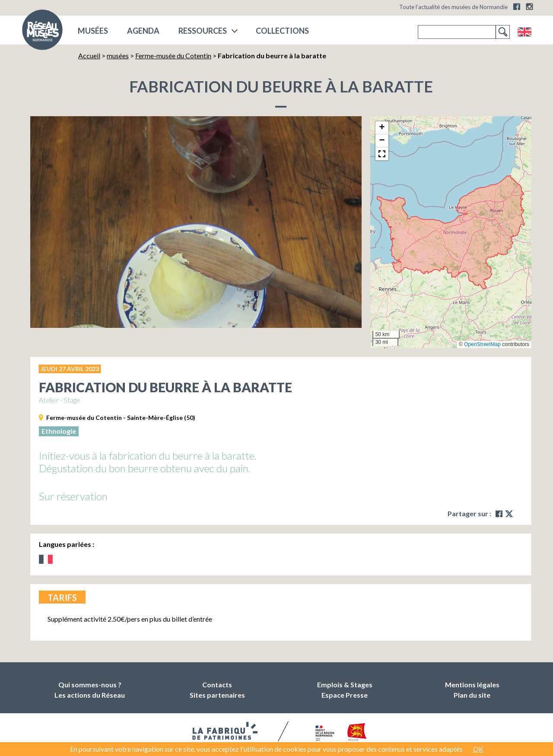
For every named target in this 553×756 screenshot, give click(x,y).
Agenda (143, 31)
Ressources (203, 31)
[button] (382, 128)
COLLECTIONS (282, 31)
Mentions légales (472, 685)
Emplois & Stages (345, 685)
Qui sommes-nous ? (90, 685)
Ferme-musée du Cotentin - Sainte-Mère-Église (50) (121, 418)
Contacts (217, 685)
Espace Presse (345, 695)
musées (93, 31)
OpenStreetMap (482, 344)
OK (478, 749)
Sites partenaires (217, 695)
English (524, 32)
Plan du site (472, 695)
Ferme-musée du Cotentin (173, 56)
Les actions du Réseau (90, 695)
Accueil (89, 56)
